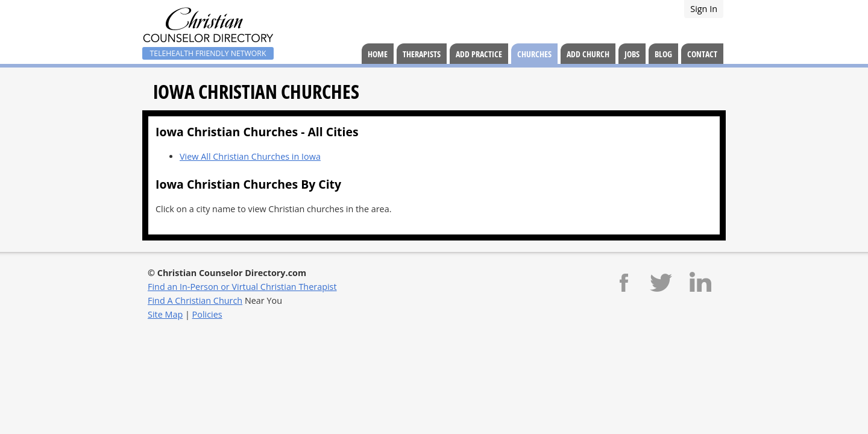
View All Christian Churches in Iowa (250, 156)
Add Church (588, 54)
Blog (663, 54)
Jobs (632, 54)
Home (378, 54)
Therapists (422, 54)
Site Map (165, 314)
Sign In (704, 9)
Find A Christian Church (195, 300)
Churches (534, 54)
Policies (207, 314)
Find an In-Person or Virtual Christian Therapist (242, 287)
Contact (702, 54)
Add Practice (479, 54)
